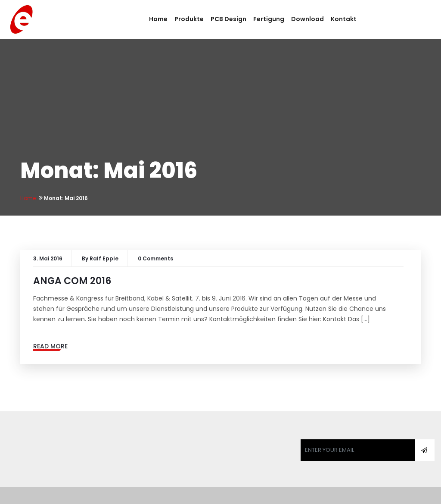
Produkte (189, 19)
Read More (50, 346)
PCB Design (228, 19)
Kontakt (344, 19)
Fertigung (269, 19)
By (100, 258)
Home (158, 19)
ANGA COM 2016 (72, 281)
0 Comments (155, 258)
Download (307, 19)
